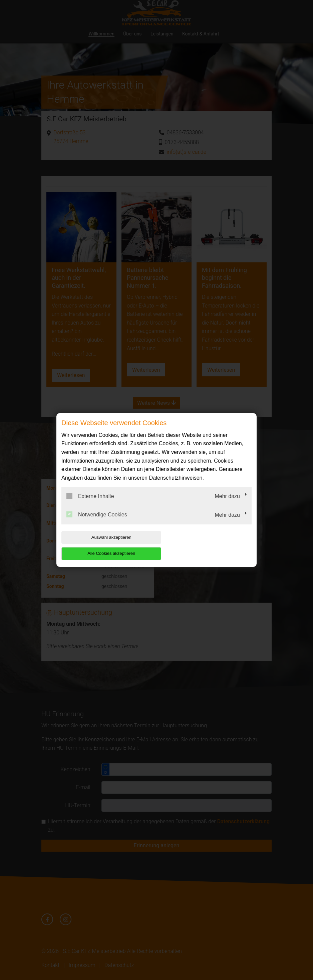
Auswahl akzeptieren (104, 545)
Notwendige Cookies (97, 523)
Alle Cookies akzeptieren (209, 545)
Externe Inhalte (90, 504)
